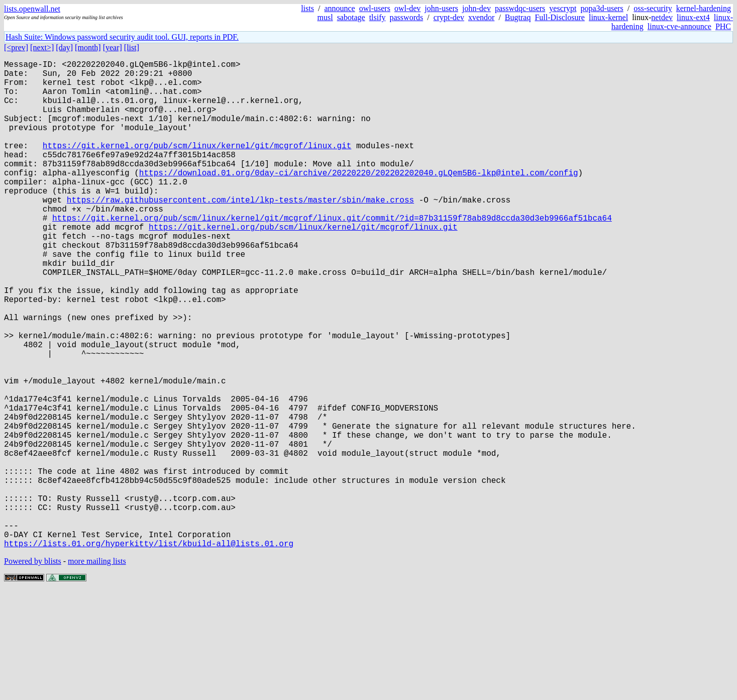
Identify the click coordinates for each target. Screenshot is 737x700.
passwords (407, 17)
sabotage (351, 17)
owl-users (375, 8)
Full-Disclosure (560, 17)
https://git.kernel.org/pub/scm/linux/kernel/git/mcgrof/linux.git (197, 165)
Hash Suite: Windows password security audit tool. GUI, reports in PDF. (122, 37)
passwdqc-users (520, 8)
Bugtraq (518, 17)
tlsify (378, 17)
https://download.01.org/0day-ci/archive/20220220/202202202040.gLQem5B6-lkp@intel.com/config (359, 198)
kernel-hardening (704, 8)
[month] (88, 47)
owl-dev (407, 8)
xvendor (481, 17)
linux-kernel (608, 17)
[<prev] (16, 47)
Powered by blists (33, 670)
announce (339, 8)
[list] (132, 47)
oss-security (653, 8)
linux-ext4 (693, 17)
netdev (662, 17)
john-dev (477, 8)
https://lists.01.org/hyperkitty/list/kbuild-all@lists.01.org (149, 652)
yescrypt (563, 8)
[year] (113, 47)
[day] (64, 47)
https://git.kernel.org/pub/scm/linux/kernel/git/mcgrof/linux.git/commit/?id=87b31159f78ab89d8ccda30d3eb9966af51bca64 (332, 254)
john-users (441, 8)
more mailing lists (97, 670)
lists (307, 8)
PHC (723, 26)
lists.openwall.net (32, 9)
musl (325, 17)
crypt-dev (449, 17)
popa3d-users (602, 8)
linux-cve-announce (679, 26)
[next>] (42, 47)
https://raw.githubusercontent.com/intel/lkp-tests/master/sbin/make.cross (240, 232)
